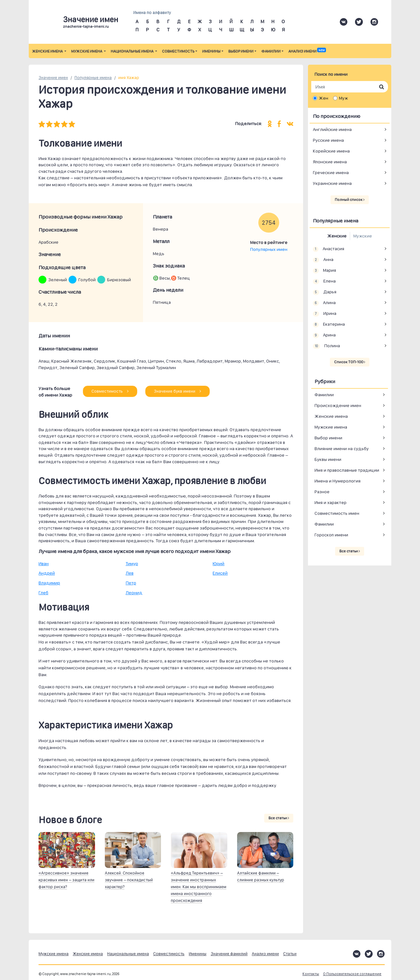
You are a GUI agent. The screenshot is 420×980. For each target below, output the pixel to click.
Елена (324, 281)
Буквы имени (328, 459)
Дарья (325, 292)
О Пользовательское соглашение (352, 974)
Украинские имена (332, 183)
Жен (323, 98)
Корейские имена (331, 151)
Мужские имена (87, 51)
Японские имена (330, 162)
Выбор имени (241, 51)
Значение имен (53, 78)
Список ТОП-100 (350, 362)
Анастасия (329, 249)
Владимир (49, 583)
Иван (44, 563)
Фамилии (271, 51)
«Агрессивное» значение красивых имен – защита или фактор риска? (66, 880)
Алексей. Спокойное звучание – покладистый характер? (129, 880)
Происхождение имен (338, 405)
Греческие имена (331, 172)
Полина (326, 346)
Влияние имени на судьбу (342, 449)
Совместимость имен (337, 513)
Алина (324, 303)
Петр (131, 583)
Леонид (134, 593)
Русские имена (328, 140)
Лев (130, 573)
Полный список (350, 200)
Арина (324, 335)
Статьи (290, 954)
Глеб (43, 593)
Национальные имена (132, 51)
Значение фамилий (229, 954)
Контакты (311, 974)
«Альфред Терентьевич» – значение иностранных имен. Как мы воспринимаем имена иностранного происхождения (199, 887)
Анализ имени (307, 51)
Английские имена (332, 129)
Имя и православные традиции (347, 470)
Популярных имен (269, 249)
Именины (211, 51)
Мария (324, 270)
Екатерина (329, 324)
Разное (322, 492)
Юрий (218, 563)
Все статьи (279, 818)
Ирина (325, 314)
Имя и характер (331, 502)
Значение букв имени (178, 391)
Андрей (47, 573)
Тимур (132, 563)
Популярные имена (93, 78)
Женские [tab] (337, 236)
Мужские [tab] (363, 236)
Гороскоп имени (331, 535)
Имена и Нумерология (338, 481)
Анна (323, 260)
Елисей (220, 573)
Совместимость (178, 51)
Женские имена (48, 51)
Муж (343, 98)
